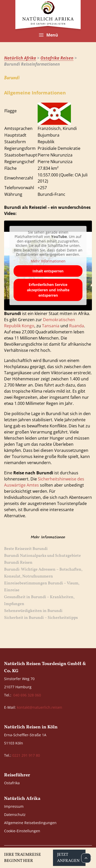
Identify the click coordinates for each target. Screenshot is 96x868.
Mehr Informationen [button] (48, 261)
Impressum (14, 806)
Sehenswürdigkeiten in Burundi (33, 611)
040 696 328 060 (27, 695)
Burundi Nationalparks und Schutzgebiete (42, 556)
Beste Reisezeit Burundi (26, 549)
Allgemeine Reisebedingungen (30, 823)
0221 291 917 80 (26, 755)
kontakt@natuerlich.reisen (40, 707)
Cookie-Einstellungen (22, 831)
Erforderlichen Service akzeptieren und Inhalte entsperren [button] (48, 290)
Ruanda (77, 326)
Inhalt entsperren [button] (48, 271)
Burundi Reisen (18, 563)
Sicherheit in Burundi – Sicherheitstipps (41, 618)
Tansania (51, 326)
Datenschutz (15, 815)
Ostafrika (12, 783)
